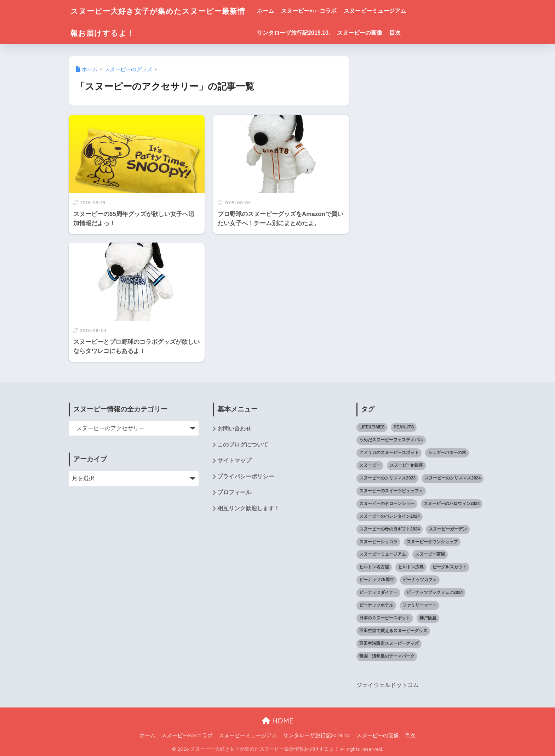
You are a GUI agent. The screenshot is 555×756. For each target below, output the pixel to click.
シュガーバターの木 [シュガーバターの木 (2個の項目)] (447, 453)
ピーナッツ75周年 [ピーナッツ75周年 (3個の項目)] (376, 580)
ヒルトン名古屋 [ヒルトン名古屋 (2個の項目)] (374, 567)
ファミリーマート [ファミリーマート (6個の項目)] (419, 605)
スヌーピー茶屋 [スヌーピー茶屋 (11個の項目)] (430, 554)
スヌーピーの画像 (368, 33)
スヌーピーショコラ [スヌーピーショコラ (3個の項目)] (378, 542)
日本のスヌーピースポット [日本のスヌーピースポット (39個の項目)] (385, 618)
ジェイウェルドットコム (388, 685)
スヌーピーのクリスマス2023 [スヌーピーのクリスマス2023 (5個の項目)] (387, 478)
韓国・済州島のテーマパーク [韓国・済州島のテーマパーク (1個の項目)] (387, 656)
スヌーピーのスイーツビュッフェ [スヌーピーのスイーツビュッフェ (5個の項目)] (391, 491)
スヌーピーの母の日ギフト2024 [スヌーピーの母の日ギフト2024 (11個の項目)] (390, 529)
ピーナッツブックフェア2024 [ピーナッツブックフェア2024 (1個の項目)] (435, 592)
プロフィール (234, 493)
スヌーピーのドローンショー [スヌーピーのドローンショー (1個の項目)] (387, 504)
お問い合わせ (234, 429)
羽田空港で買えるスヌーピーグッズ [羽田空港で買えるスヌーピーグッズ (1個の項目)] (393, 631)
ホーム (274, 11)
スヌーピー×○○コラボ (318, 11)
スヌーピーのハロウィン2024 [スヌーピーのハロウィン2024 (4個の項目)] (452, 504)
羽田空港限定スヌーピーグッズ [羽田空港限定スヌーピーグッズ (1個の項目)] (389, 643)
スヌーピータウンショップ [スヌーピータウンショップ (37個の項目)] (432, 542)
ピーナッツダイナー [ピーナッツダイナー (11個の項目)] (378, 592)
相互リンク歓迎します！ (248, 509)
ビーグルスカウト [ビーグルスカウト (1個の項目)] (450, 567)
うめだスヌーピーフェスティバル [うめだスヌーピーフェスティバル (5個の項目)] (391, 440)
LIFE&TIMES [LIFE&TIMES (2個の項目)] (372, 427)
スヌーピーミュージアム (383, 11)
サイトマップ (234, 461)
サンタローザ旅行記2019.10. (302, 33)
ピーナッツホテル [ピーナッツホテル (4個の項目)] (376, 605)
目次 (404, 33)
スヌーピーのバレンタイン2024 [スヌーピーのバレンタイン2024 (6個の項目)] (390, 516)
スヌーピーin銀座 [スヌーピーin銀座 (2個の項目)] (407, 465)
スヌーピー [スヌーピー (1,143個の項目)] (370, 465)
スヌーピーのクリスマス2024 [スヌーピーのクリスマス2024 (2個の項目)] (453, 478)
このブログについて (243, 445)
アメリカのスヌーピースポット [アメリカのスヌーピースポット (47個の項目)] (389, 453)
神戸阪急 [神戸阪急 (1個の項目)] (428, 618)
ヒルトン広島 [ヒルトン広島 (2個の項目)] (411, 567)
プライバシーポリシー (246, 477)
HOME (278, 720)
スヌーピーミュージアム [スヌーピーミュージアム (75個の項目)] (383, 554)
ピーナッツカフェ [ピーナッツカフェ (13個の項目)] (420, 580)
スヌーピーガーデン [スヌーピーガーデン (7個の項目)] (448, 529)
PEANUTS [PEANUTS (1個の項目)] (404, 427)
